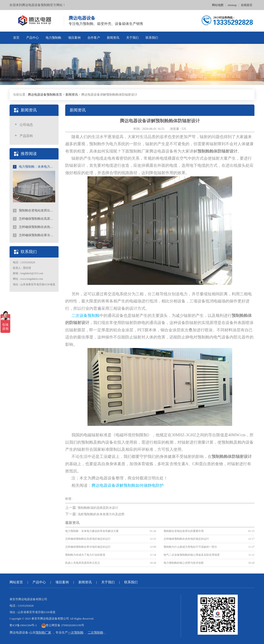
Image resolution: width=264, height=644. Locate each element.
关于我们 (132, 38)
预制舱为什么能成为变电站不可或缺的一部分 (190, 547)
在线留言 (247, 5)
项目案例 (74, 38)
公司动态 (26, 125)
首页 (16, 38)
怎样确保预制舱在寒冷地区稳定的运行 (34, 235)
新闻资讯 (113, 38)
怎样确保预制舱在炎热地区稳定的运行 (34, 227)
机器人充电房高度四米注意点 (83, 563)
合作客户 (94, 38)
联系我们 (152, 38)
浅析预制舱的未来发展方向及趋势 (101, 514)
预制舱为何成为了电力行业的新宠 (85, 555)
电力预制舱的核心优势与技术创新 (184, 563)
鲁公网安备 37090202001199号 (63, 625)
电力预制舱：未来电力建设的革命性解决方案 (34, 167)
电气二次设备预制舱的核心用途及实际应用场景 (192, 555)
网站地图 (218, 5)
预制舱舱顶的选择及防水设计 (98, 508)
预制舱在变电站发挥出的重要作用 (34, 211)
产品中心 (32, 38)
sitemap (232, 5)
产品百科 (26, 136)
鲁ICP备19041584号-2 (23, 625)
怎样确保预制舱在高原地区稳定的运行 (34, 219)
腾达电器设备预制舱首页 (45, 95)
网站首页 (16, 582)
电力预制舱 (53, 38)
